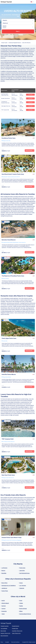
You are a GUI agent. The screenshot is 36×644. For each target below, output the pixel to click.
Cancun (3, 609)
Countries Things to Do (17, 631)
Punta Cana (22, 568)
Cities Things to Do (16, 633)
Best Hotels (3, 631)
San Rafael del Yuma (24, 573)
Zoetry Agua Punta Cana (6, 106)
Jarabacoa (4, 588)
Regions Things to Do (5, 633)
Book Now (30, 95)
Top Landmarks (4, 629)
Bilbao (21, 611)
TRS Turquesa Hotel (5, 110)
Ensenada (4, 611)
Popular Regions (16, 626)
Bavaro (3, 571)
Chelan (21, 603)
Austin (3, 601)
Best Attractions (4, 636)
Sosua (21, 583)
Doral (21, 601)
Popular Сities (15, 629)
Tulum (3, 614)
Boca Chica (4, 583)
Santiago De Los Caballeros (9, 586)
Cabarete (22, 588)
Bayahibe (4, 573)
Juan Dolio (22, 571)
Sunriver (4, 606)
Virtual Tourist (6, 2)
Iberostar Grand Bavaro (6, 98)
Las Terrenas (23, 586)
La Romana (4, 568)
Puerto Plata (5, 591)
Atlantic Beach (5, 603)
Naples (21, 606)
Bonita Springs (23, 609)
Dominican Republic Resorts (15, 43)
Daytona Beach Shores (25, 614)
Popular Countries (5, 626)
